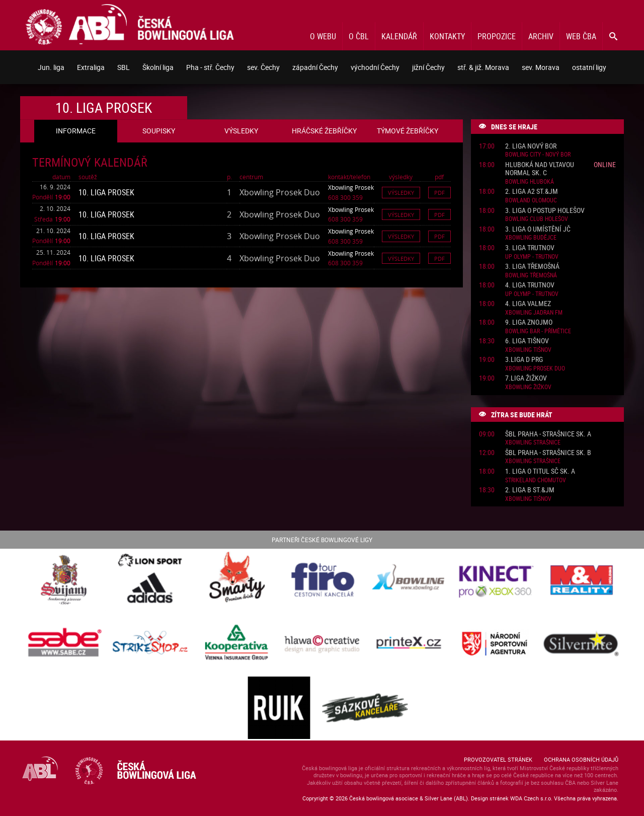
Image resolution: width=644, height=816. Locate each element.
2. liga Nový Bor (531, 146)
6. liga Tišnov (527, 341)
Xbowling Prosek (351, 187)
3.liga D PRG (524, 360)
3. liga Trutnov (530, 248)
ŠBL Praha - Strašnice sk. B (548, 453)
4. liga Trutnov (530, 285)
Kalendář (399, 36)
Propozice (497, 36)
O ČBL (359, 36)
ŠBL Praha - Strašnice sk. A (548, 434)
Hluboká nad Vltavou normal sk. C (540, 169)
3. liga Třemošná (532, 267)
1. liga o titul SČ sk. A (540, 471)
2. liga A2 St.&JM (532, 192)
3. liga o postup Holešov (545, 211)
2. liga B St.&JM (530, 490)
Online (605, 164)
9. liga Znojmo (529, 322)
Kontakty (447, 36)
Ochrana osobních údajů (581, 759)
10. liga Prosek (106, 192)
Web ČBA (581, 36)
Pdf (439, 193)
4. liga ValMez (528, 304)
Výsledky (401, 193)
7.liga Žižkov (526, 378)
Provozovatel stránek (498, 759)
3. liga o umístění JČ (538, 229)
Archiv (541, 36)
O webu (323, 36)
